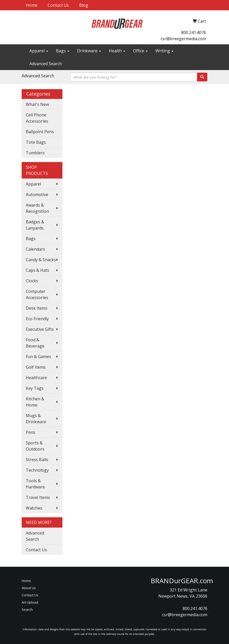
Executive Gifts (40, 329)
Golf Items (36, 367)
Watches (34, 508)
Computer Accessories (37, 294)
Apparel (39, 51)
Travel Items (38, 497)
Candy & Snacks (41, 260)
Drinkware (89, 51)
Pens (31, 432)
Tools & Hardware (35, 484)
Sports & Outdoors (35, 446)
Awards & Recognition (37, 208)
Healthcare (36, 378)
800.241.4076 (194, 32)
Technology (37, 470)
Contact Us (58, 5)
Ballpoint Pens (40, 132)
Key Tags (35, 388)
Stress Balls (37, 460)
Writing (165, 51)
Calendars (35, 249)
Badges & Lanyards (35, 225)
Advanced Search (46, 64)
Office (140, 51)
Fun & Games (38, 357)
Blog (84, 5)
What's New (37, 104)
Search (27, 609)
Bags (63, 51)
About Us (29, 588)
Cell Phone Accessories (37, 118)
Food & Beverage (35, 343)
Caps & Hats (38, 270)
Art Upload (30, 602)
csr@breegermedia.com (183, 39)
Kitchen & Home (35, 402)
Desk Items (37, 308)
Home (32, 5)
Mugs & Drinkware (36, 419)
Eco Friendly (37, 319)
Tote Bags (36, 142)
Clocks (32, 281)
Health (117, 51)
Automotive (37, 194)
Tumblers (35, 153)
